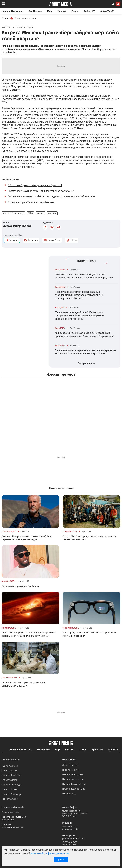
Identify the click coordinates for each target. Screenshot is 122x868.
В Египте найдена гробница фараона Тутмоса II (35, 185)
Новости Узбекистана (73, 775)
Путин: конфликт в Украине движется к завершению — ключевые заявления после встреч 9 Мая (85, 352)
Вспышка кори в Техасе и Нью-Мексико (31, 202)
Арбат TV (107, 11)
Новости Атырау (10, 799)
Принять (61, 860)
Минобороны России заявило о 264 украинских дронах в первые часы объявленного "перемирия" (84, 335)
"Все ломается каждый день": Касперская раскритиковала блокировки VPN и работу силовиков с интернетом (80, 316)
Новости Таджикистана (74, 789)
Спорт (75, 11)
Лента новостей (70, 765)
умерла (41, 213)
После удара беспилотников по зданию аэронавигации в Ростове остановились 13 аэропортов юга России (79, 295)
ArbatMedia (9, 52)
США (30, 213)
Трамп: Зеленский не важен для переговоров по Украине (41, 191)
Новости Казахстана (12, 11)
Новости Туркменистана (74, 784)
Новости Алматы (10, 766)
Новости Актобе (9, 780)
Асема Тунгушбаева (17, 226)
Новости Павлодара (12, 794)
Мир (49, 11)
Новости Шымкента (11, 775)
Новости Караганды (11, 785)
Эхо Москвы (35, 11)
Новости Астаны (10, 771)
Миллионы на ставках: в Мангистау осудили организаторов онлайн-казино (51, 197)
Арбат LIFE (89, 11)
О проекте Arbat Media (13, 807)
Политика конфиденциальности (12, 826)
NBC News (78, 128)
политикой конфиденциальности (50, 853)
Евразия (62, 11)
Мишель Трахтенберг (13, 213)
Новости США (69, 794)
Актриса (52, 213)
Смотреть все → (86, 363)
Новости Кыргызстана (73, 779)
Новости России (70, 770)
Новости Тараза (9, 790)
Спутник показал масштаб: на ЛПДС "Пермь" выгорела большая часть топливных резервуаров (84, 276)
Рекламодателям (10, 812)
